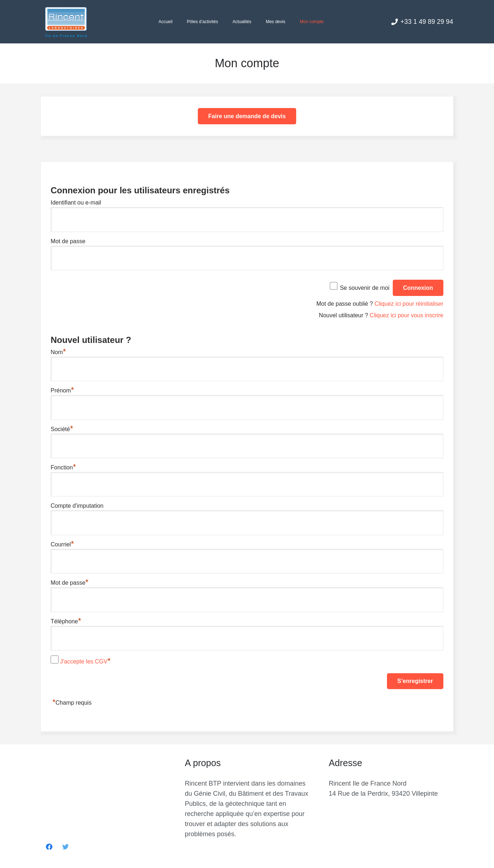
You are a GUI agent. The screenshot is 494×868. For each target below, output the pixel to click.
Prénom (62, 390)
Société (62, 429)
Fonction (63, 467)
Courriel (62, 544)
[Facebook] (49, 847)
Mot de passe (68, 241)
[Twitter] (65, 847)
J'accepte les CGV (84, 661)
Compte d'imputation (77, 506)
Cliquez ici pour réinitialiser (409, 304)
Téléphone (66, 621)
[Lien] (66, 22)
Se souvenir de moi (365, 288)
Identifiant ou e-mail (76, 203)
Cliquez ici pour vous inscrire (406, 315)
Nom (58, 352)
